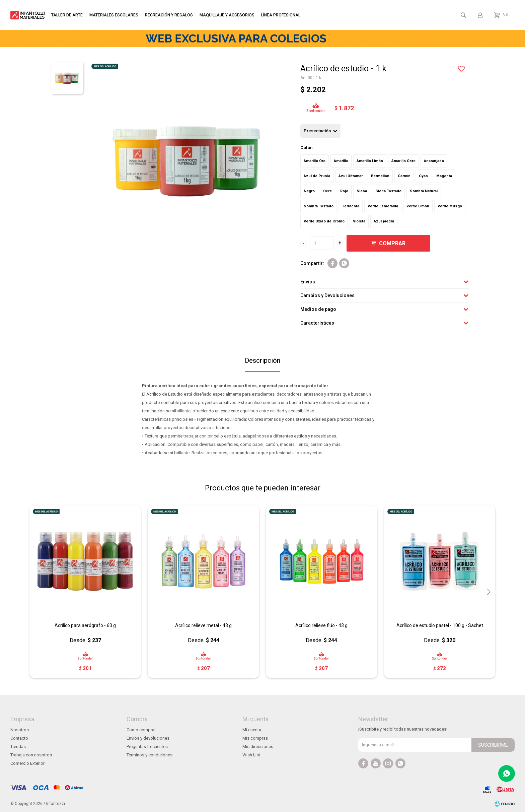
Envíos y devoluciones (148, 738)
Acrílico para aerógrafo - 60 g (85, 625)
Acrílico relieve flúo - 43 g (321, 625)
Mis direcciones (258, 747)
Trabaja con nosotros (31, 755)
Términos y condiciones (149, 755)
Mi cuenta (252, 730)
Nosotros (20, 730)
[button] (489, 592)
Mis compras (255, 738)
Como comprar (141, 730)
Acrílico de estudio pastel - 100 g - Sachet (440, 625)
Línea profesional (281, 15)
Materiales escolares (114, 15)
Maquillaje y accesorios (227, 15)
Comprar (392, 243)
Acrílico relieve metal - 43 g (203, 625)
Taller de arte (67, 15)
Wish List (251, 755)
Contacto (19, 738)
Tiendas (18, 747)
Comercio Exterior (27, 763)
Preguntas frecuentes (147, 747)
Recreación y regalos (169, 15)
